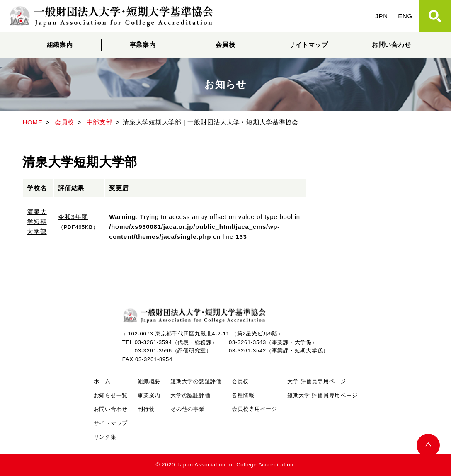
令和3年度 (73, 217)
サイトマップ (309, 45)
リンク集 (105, 437)
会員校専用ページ (255, 409)
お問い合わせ (392, 45)
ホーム (102, 381)
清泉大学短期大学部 (37, 222)
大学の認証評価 (190, 395)
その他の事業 (188, 409)
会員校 (225, 45)
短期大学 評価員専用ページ (322, 395)
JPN (382, 16)
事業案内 (143, 45)
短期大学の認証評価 (196, 381)
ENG (405, 16)
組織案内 (60, 45)
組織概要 (149, 381)
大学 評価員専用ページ (317, 381)
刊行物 (146, 409)
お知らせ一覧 (111, 395)
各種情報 (243, 395)
